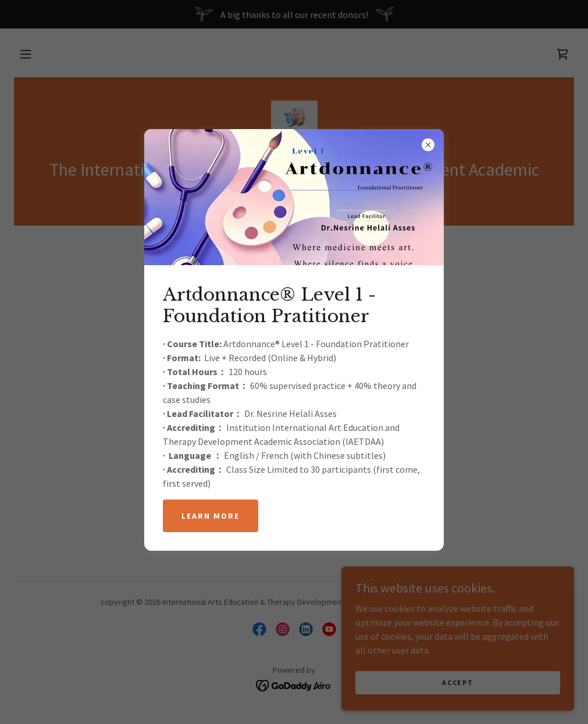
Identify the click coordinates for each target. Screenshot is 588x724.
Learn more (211, 516)
